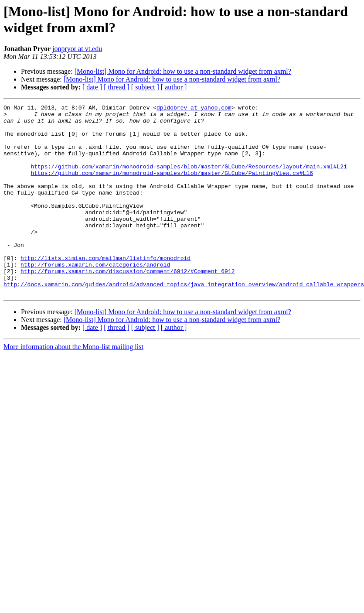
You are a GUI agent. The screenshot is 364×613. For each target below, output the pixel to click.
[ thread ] (117, 87)
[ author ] (174, 87)
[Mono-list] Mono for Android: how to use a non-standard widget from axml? (183, 71)
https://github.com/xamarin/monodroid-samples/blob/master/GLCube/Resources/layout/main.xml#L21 (189, 179)
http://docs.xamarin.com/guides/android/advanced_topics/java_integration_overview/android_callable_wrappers (184, 321)
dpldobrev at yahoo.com (194, 109)
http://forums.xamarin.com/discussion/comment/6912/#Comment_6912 (128, 305)
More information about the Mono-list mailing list (73, 385)
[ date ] (92, 87)
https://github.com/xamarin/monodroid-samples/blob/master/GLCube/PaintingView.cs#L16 (172, 187)
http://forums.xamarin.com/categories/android (95, 297)
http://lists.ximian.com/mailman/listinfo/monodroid (105, 289)
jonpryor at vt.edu (77, 49)
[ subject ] (145, 87)
